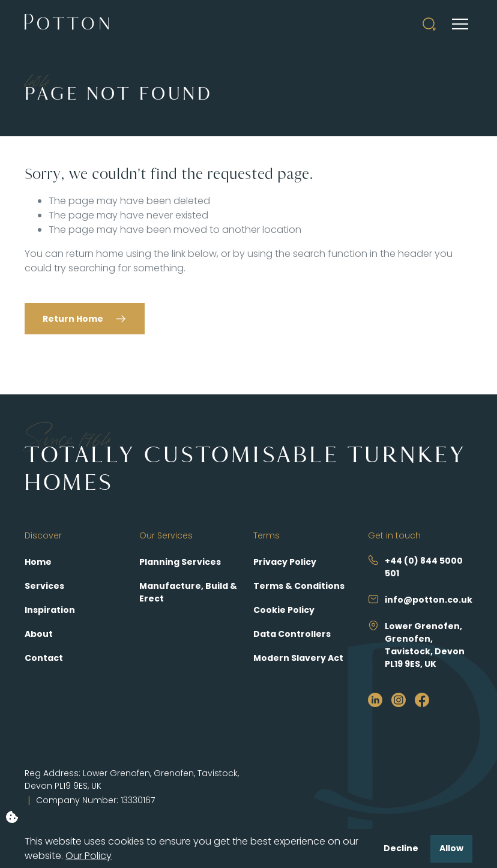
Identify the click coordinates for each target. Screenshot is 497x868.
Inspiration (50, 610)
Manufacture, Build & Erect (188, 592)
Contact (44, 658)
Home (38, 562)
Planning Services (180, 562)
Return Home (73, 319)
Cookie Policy (284, 610)
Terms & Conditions (299, 586)
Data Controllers (292, 634)
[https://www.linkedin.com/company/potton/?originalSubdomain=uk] (375, 700)
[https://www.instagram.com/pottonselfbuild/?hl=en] (399, 700)
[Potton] (67, 24)
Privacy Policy (285, 562)
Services (44, 586)
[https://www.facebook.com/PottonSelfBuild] (422, 700)
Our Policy (89, 856)
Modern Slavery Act (298, 658)
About (39, 634)
